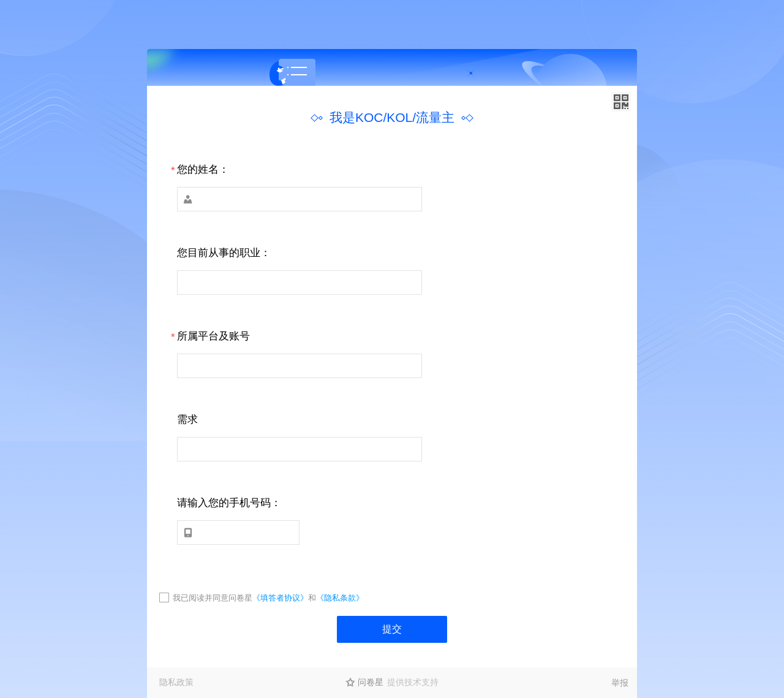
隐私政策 (176, 682)
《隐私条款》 (340, 598)
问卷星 (371, 682)
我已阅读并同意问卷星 (213, 598)
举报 (620, 683)
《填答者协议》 (280, 598)
